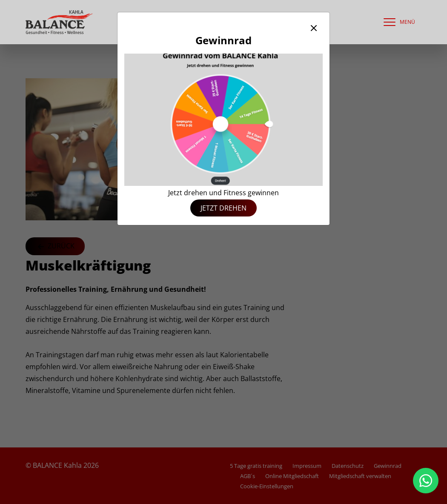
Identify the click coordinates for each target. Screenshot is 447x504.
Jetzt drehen (223, 208)
